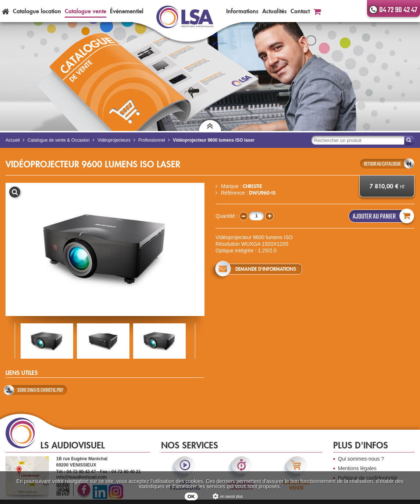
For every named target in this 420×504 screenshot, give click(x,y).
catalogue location (241, 480)
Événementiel (127, 11)
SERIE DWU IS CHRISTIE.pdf (40, 390)
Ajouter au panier (382, 216)
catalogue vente (297, 480)
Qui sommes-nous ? (361, 459)
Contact (300, 11)
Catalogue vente (86, 11)
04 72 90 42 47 (398, 10)
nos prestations (185, 480)
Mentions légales (357, 468)
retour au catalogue (382, 164)
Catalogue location (37, 11)
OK (191, 496)
